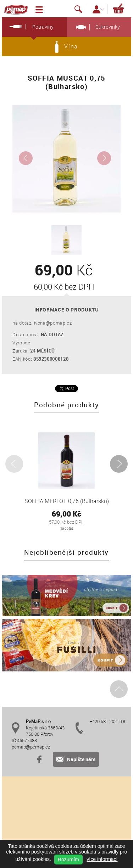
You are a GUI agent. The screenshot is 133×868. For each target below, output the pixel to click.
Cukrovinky (96, 27)
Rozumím (68, 860)
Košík (118, 8)
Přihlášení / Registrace (98, 9)
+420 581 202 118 (107, 721)
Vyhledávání (78, 9)
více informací (102, 859)
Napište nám (76, 759)
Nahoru (119, 689)
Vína (66, 47)
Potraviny (30, 27)
